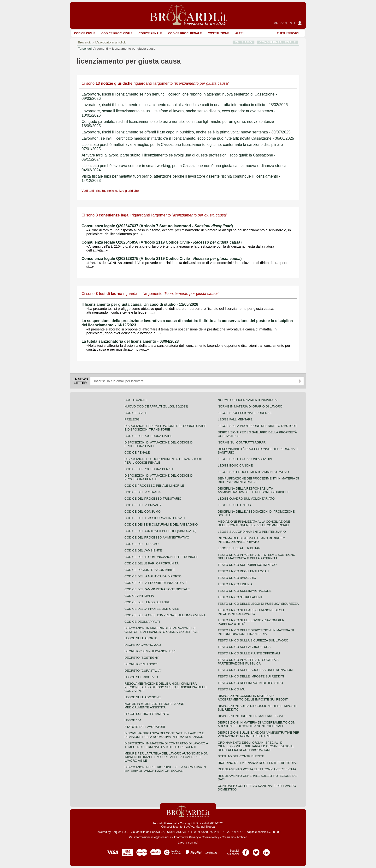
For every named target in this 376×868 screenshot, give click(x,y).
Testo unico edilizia (235, 584)
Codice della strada (143, 492)
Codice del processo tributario (153, 499)
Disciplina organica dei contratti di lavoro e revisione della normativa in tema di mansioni (164, 735)
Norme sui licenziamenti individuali (248, 400)
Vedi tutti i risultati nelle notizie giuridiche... (112, 191)
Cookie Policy (210, 837)
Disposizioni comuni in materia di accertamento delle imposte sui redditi (253, 698)
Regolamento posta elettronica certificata (257, 769)
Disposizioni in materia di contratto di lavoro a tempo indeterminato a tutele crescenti (166, 745)
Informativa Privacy (186, 837)
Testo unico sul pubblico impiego (247, 565)
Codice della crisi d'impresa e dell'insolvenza (165, 615)
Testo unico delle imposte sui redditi (251, 676)
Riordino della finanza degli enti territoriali (258, 763)
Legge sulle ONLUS (234, 505)
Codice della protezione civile (152, 609)
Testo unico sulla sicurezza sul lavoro (253, 640)
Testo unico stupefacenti (241, 597)
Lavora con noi (188, 843)
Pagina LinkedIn (266, 851)
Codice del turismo (141, 544)
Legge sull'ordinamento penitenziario (252, 532)
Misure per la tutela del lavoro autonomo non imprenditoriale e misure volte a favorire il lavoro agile (166, 757)
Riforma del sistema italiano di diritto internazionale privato (251, 540)
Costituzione (218, 33)
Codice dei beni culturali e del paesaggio (161, 524)
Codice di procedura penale (149, 469)
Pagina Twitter (256, 851)
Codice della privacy (143, 505)
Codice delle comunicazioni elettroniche (161, 557)
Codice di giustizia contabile (150, 570)
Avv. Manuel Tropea (202, 827)
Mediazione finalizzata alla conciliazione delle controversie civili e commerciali (254, 523)
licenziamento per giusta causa (133, 49)
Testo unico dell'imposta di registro (250, 683)
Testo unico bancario (237, 578)
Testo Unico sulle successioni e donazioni (256, 670)
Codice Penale (150, 33)
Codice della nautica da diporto (153, 576)
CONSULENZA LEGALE (278, 42)
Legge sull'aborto (141, 638)
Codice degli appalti (142, 622)
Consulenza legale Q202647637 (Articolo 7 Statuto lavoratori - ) (157, 226)
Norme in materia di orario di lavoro (250, 406)
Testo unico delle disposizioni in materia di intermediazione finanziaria (256, 632)
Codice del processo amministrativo (157, 537)
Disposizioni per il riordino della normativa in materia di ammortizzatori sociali (165, 769)
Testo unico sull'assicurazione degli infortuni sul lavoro (251, 612)
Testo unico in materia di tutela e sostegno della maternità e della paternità (257, 557)
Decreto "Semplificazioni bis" (150, 651)
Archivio (242, 837)
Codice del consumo (142, 512)
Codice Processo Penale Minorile (154, 486)
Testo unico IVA (231, 689)
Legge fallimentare (235, 419)
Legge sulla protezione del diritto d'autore (257, 426)
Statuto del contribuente (241, 756)
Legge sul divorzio (141, 677)
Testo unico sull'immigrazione (245, 591)
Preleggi (132, 419)
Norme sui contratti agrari (242, 442)
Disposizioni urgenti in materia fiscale (252, 716)
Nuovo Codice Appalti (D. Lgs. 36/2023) (156, 406)
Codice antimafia (139, 596)
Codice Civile (85, 33)
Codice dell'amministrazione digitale (157, 589)
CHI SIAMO (244, 42)
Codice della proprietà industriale (156, 583)
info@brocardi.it (161, 837)
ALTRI (239, 33)
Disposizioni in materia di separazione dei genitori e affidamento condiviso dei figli (162, 630)
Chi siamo (228, 837)
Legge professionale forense (245, 413)
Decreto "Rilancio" (141, 664)
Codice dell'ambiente (143, 550)
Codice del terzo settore (147, 602)
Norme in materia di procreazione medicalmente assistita (154, 706)
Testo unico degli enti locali (243, 571)
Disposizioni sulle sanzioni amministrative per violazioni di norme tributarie (258, 734)
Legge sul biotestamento (147, 714)
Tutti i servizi (288, 33)
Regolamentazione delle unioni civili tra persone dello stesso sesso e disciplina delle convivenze (166, 687)
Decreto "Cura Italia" (143, 671)
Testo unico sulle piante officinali (249, 653)
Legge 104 (133, 720)
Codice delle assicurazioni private (155, 518)
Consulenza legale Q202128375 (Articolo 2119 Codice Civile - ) (162, 259)
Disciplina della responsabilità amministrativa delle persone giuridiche (254, 490)
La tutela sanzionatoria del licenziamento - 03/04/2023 (130, 341)
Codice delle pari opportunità (152, 563)
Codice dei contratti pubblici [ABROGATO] (160, 531)
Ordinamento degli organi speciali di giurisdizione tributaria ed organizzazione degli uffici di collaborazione (256, 746)
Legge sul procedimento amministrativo (253, 472)
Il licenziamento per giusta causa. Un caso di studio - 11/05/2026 (140, 304)
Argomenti (101, 49)
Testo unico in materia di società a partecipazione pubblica (248, 662)
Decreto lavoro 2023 (143, 645)
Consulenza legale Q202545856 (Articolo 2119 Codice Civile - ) (162, 242)
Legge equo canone (235, 465)
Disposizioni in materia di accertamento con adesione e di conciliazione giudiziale (256, 724)
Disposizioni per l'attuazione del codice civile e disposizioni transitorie (165, 428)
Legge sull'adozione (143, 697)
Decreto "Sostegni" (142, 658)
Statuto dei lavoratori (145, 727)
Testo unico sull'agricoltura (244, 647)
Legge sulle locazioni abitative (245, 459)
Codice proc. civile (117, 33)
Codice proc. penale (185, 33)
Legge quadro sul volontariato (246, 499)
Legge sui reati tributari (240, 548)
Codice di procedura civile (148, 436)
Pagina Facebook (246, 851)
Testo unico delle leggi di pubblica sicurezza (258, 604)
